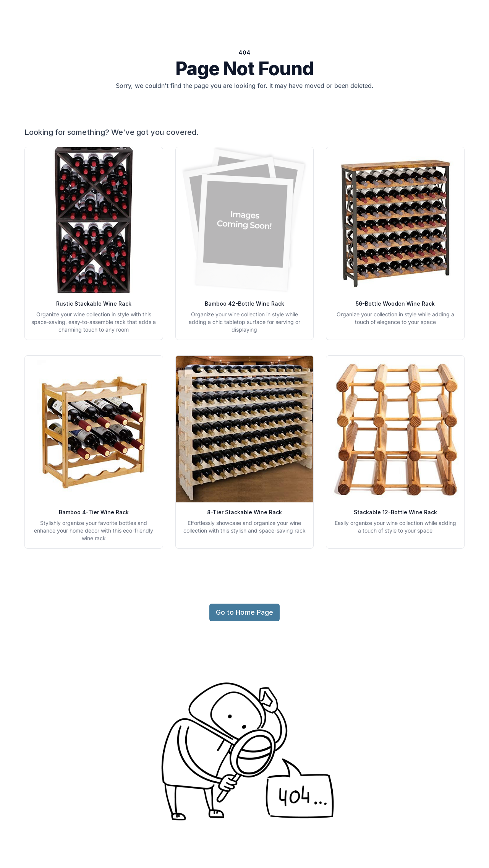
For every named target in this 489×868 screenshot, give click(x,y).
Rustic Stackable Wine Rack (94, 304)
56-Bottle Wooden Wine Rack (395, 304)
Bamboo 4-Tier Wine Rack (94, 512)
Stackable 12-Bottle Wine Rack (395, 512)
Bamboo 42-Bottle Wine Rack (244, 304)
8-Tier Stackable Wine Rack (244, 512)
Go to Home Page (244, 612)
